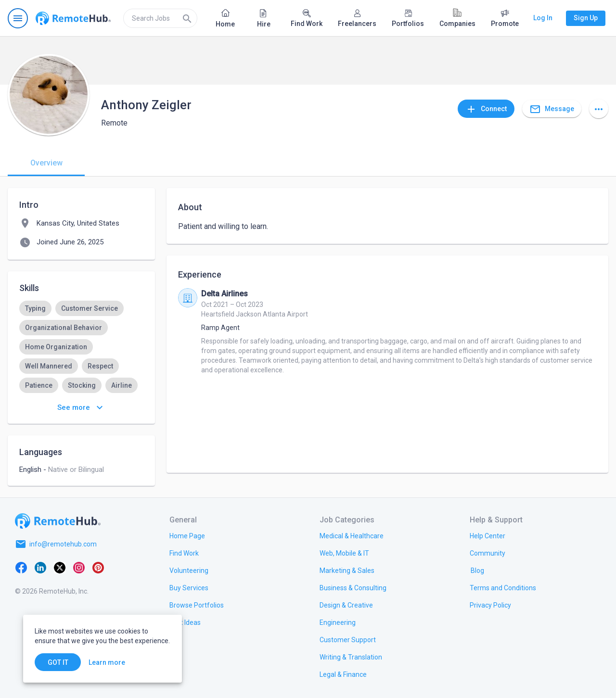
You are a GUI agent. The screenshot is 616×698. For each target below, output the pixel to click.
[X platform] (60, 567)
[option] (35, 308)
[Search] (187, 18)
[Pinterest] (98, 567)
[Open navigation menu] (18, 18)
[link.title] (187, 535)
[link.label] (488, 535)
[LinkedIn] (40, 567)
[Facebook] (21, 567)
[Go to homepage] (73, 18)
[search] (160, 18)
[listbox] (81, 356)
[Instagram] (79, 567)
